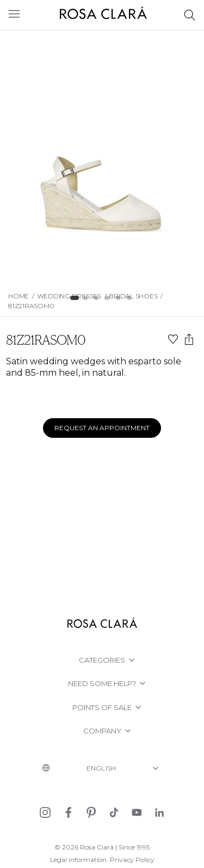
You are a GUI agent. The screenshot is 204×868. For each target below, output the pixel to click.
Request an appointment (102, 428)
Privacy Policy (132, 860)
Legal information (78, 860)
